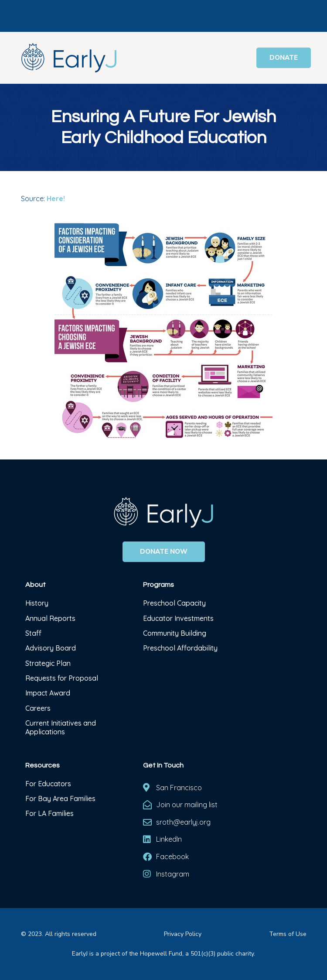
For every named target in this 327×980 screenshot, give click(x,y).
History (38, 603)
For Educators (48, 784)
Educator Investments (178, 618)
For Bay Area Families (60, 798)
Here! (56, 199)
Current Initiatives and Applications (61, 727)
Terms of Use (288, 934)
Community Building (175, 633)
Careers (38, 708)
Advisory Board (51, 648)
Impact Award (48, 693)
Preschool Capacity (174, 603)
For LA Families (49, 813)
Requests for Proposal (62, 678)
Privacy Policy (183, 934)
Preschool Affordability (180, 648)
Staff (33, 633)
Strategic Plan (48, 663)
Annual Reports (50, 618)
